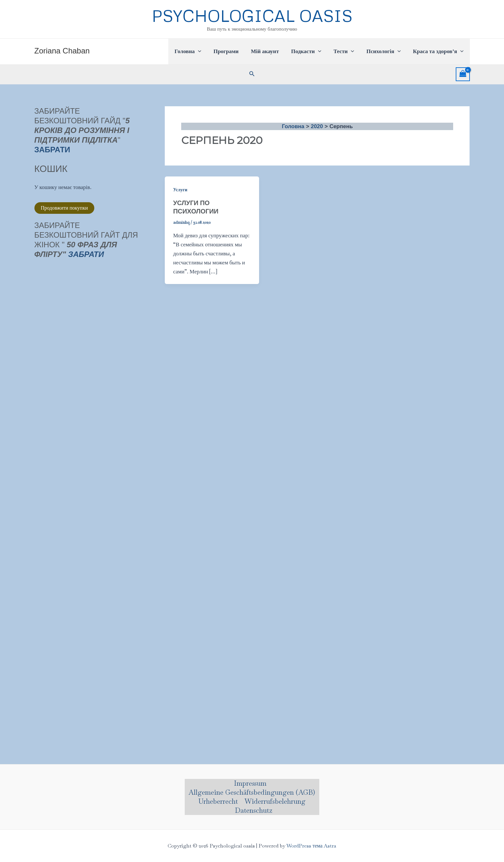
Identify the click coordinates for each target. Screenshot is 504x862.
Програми (233, 51)
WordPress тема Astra (311, 846)
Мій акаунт (271, 51)
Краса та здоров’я (439, 52)
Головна (196, 52)
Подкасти (311, 52)
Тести (347, 52)
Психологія (385, 52)
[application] (206, 52)
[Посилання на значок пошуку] (252, 74)
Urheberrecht (218, 801)
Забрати (86, 254)
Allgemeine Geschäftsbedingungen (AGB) (252, 792)
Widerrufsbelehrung (275, 801)
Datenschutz (254, 810)
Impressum (250, 783)
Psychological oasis (252, 15)
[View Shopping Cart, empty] (463, 74)
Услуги (180, 190)
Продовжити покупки (65, 208)
